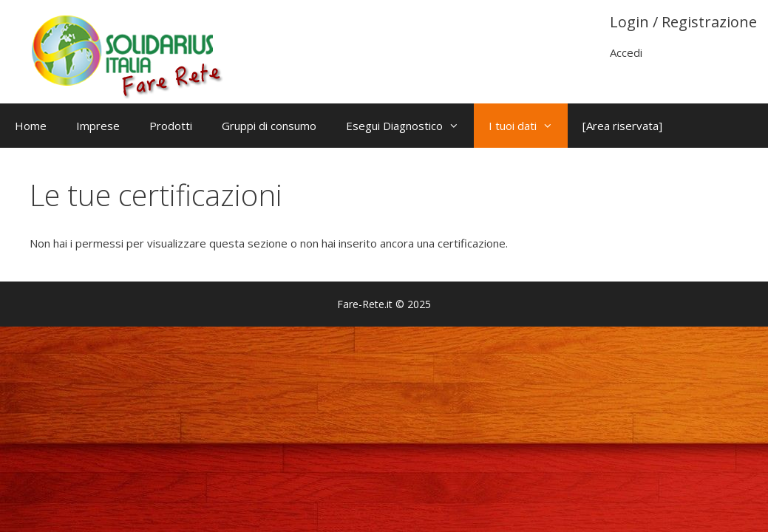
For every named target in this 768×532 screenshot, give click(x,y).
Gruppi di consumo (269, 126)
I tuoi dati (528, 126)
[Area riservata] (622, 126)
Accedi (626, 52)
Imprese (98, 126)
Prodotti (171, 126)
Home (31, 126)
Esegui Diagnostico (410, 126)
